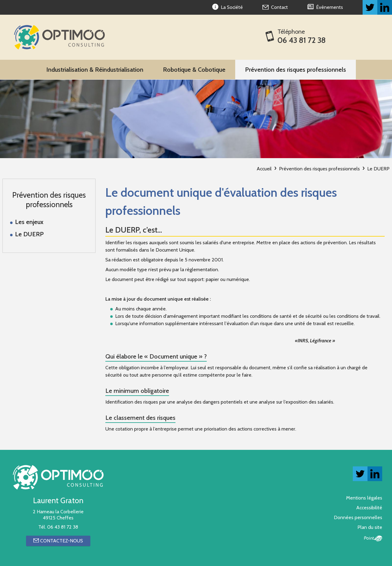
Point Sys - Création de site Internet (373, 538)
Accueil (264, 169)
